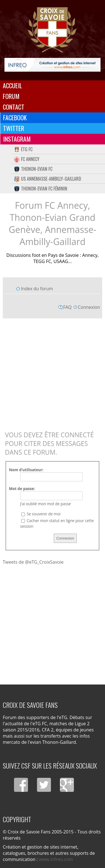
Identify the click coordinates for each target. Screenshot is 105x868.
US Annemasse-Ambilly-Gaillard (48, 179)
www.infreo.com (56, 859)
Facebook (15, 117)
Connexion (89, 307)
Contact (14, 107)
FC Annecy (27, 159)
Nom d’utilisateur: (26, 470)
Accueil (12, 85)
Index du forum (37, 289)
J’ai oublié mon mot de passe (46, 504)
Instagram (17, 139)
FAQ (67, 307)
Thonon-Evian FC (33, 169)
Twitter (14, 128)
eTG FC (23, 149)
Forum (11, 96)
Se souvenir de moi (41, 514)
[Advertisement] (53, 373)
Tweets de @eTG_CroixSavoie (33, 562)
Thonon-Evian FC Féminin (41, 189)
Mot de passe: (22, 489)
